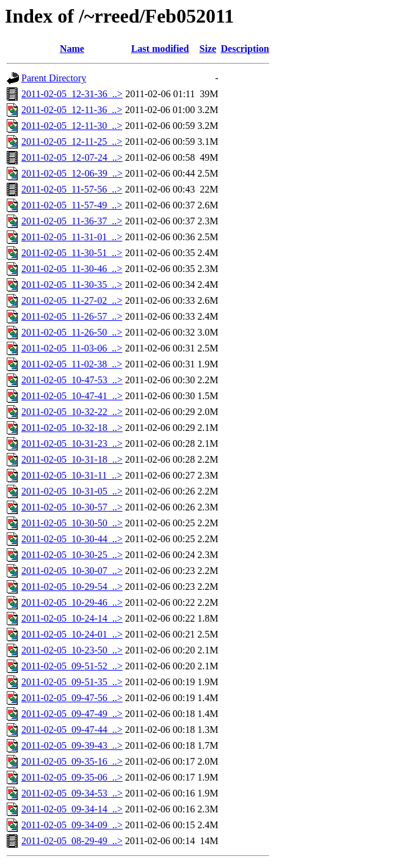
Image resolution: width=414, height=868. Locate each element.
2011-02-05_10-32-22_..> (72, 412)
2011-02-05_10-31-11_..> (72, 475)
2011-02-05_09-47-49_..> (72, 714)
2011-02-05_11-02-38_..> (72, 364)
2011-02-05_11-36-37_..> (72, 221)
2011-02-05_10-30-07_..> (72, 571)
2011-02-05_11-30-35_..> (72, 285)
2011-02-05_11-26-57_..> (72, 316)
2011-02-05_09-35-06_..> (72, 777)
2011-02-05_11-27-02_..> (72, 300)
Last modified (160, 49)
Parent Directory (54, 78)
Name (72, 49)
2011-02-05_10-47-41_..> (72, 396)
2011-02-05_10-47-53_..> (72, 380)
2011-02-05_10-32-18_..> (72, 428)
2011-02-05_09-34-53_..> (72, 793)
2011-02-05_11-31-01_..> (72, 237)
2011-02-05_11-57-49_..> (72, 205)
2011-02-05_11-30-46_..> (72, 269)
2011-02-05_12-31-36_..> (72, 94)
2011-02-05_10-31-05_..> (72, 491)
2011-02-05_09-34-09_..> (72, 825)
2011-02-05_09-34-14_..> (72, 809)
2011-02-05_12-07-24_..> (72, 157)
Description (245, 49)
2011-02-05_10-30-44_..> (72, 539)
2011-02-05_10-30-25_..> (72, 555)
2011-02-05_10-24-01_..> (72, 634)
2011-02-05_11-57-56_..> (72, 189)
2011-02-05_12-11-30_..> (72, 126)
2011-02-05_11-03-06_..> (72, 348)
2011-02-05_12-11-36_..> (72, 110)
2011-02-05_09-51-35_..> (72, 682)
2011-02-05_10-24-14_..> (72, 618)
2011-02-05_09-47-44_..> (72, 730)
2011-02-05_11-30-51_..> (72, 253)
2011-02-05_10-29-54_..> (72, 587)
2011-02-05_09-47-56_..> (72, 698)
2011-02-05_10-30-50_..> (72, 523)
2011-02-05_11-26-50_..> (72, 332)
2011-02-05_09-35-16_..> (72, 761)
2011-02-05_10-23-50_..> (72, 650)
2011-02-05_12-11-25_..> (72, 142)
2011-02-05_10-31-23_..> (72, 443)
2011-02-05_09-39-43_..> (72, 745)
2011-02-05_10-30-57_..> (72, 507)
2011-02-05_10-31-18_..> (72, 459)
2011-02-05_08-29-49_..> (72, 841)
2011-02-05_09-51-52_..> (72, 666)
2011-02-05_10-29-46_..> (72, 602)
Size (208, 49)
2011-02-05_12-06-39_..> (72, 173)
